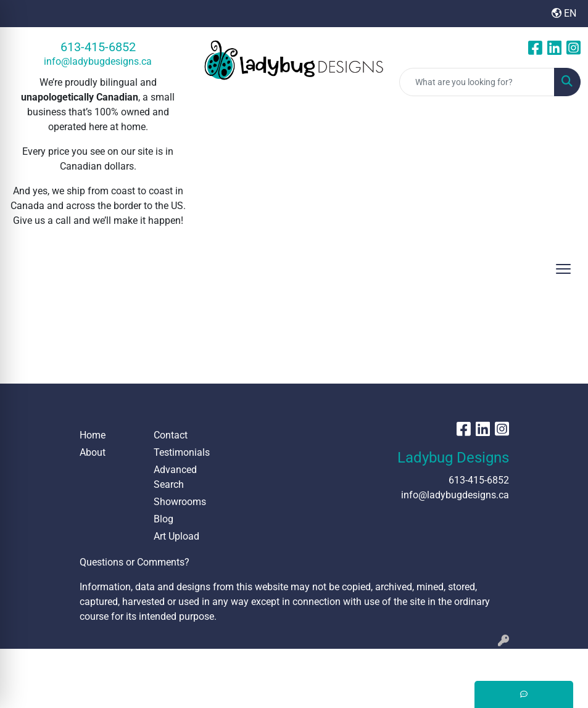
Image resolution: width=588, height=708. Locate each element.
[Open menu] (563, 269)
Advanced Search (175, 477)
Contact (171, 435)
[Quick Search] (477, 82)
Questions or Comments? (135, 562)
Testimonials (182, 452)
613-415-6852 (98, 47)
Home (93, 435)
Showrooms (180, 502)
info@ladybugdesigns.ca (98, 61)
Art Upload (176, 536)
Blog (164, 519)
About (93, 452)
